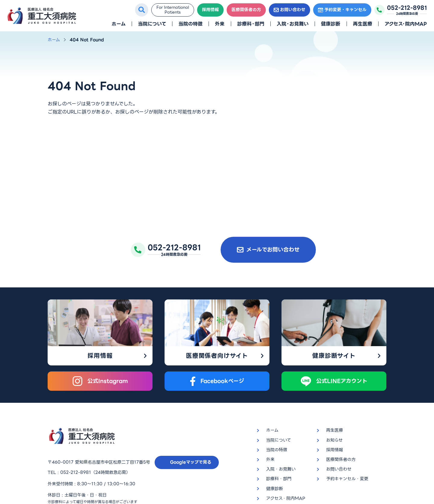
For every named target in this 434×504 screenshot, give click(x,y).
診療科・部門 (251, 24)
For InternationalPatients (173, 10)
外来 (220, 24)
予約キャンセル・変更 (347, 432)
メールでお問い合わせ (268, 250)
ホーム (119, 24)
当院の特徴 (190, 24)
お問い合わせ (289, 10)
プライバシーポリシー (69, 467)
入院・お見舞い (293, 24)
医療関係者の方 (246, 10)
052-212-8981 (76, 425)
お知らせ (334, 393)
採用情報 (210, 10)
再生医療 (363, 24)
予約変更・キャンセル (342, 10)
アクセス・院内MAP (406, 24)
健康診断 (331, 24)
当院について (152, 24)
